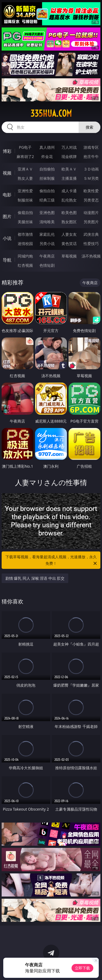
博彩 (7, 151)
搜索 (89, 127)
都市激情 (25, 234)
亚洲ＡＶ (25, 169)
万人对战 (69, 147)
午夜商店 (47, 256)
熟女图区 (69, 222)
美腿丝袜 (25, 222)
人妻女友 (69, 234)
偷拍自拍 (47, 191)
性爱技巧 (91, 244)
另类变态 (91, 200)
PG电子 (25, 147)
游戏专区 (91, 147)
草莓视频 (69, 256)
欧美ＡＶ (69, 169)
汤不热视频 (91, 256)
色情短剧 (47, 265)
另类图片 (91, 222)
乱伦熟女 (69, 200)
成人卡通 (69, 191)
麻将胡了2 (25, 156)
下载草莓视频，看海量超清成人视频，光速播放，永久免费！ (52, 560)
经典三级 (47, 200)
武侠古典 (91, 234)
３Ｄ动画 (91, 169)
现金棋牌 (69, 156)
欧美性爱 (91, 191)
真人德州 (47, 147)
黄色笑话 (69, 244)
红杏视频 (25, 265)
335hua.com (51, 113)
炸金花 (47, 156)
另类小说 (47, 244)
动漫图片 (91, 213)
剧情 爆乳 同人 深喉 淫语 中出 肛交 (35, 578)
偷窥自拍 (25, 213)
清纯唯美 (47, 222)
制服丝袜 (25, 200)
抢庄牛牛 (91, 156)
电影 (7, 195)
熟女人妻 (25, 178)
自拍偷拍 (47, 169)
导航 (7, 260)
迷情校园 (25, 244)
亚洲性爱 (25, 191)
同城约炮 (25, 256)
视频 (7, 173)
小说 (7, 238)
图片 (7, 216)
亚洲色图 (47, 213)
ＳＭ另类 (91, 178)
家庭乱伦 (47, 234)
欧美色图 (69, 213)
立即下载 (82, 968)
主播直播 (69, 178)
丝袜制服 (47, 178)
